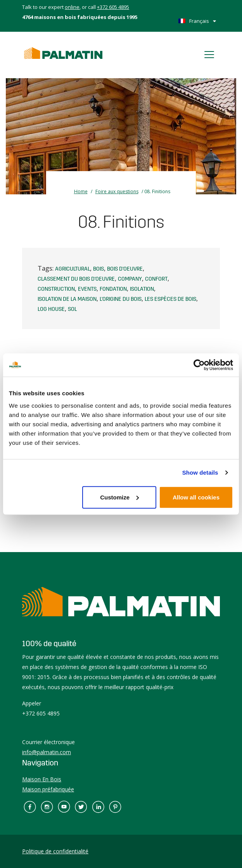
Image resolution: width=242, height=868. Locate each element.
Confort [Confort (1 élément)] (156, 279)
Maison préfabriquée (48, 789)
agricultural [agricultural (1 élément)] (73, 269)
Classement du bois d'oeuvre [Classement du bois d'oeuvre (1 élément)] (76, 279)
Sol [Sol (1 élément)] (72, 309)
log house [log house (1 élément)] (51, 309)
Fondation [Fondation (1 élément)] (113, 289)
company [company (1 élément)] (130, 279)
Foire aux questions (117, 191)
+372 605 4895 (113, 7)
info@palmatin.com (47, 752)
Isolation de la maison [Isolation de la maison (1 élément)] (67, 299)
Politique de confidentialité (55, 851)
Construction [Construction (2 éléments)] (56, 289)
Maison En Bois (42, 779)
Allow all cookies (196, 497)
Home (81, 191)
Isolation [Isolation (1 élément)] (142, 289)
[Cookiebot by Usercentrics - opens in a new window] (199, 365)
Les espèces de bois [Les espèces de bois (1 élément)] (170, 299)
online (72, 7)
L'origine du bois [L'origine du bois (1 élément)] (121, 299)
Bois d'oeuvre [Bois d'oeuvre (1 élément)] (125, 269)
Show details (200, 473)
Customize (119, 497)
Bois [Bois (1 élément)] (99, 269)
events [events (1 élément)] (87, 289)
